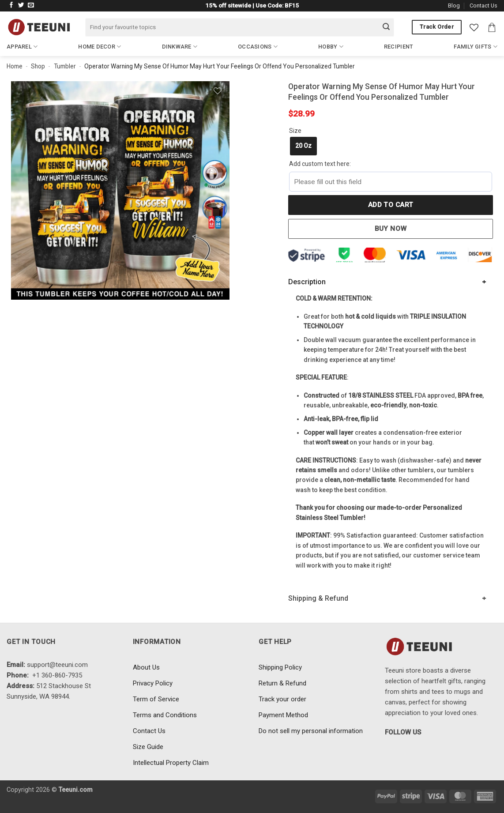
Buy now (391, 229)
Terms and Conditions (165, 715)
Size (295, 131)
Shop (38, 66)
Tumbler (65, 66)
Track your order (282, 699)
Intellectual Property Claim (171, 763)
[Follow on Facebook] (11, 6)
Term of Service (156, 699)
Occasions (258, 47)
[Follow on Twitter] (21, 6)
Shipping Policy (280, 667)
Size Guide (148, 747)
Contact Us (483, 6)
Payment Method (283, 715)
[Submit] (386, 27)
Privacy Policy (153, 683)
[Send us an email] (31, 6)
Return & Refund (282, 683)
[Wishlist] (474, 27)
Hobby (331, 47)
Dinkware (180, 47)
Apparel (22, 47)
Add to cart (391, 205)
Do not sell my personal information (311, 731)
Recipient (399, 47)
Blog (454, 6)
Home (15, 66)
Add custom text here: (320, 164)
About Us (146, 667)
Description (307, 282)
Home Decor (100, 47)
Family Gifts (476, 47)
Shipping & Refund (318, 598)
